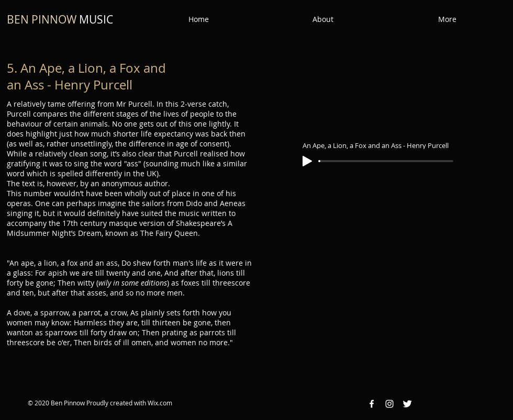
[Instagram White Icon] (389, 404)
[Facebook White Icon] (372, 404)
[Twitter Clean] (407, 404)
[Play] (307, 161)
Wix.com (160, 403)
